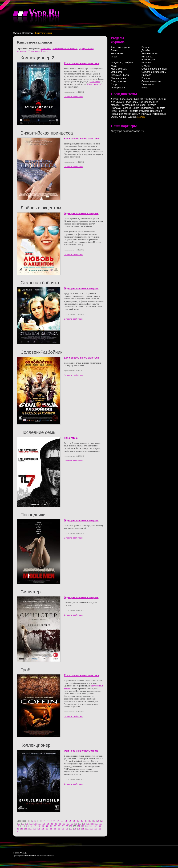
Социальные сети (151, 81)
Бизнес (145, 47)
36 (76, 823)
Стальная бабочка (40, 283)
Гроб (25, 670)
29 (48, 823)
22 (19, 823)
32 (60, 823)
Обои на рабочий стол (154, 69)
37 (80, 823)
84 (100, 829)
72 (51, 829)
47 (35, 826)
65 (22, 829)
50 (47, 826)
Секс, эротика (119, 81)
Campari (141, 105)
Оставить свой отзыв (73, 97)
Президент (156, 111)
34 (68, 823)
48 (39, 826)
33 (64, 823)
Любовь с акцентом (41, 208)
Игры (114, 57)
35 (72, 823)
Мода (114, 66)
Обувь (114, 117)
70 (43, 829)
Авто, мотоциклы (120, 47)
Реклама (146, 78)
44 (22, 826)
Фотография (118, 88)
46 (30, 826)
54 (63, 826)
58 (79, 826)
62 (96, 826)
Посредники (33, 515)
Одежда (132, 117)
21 (102, 821)
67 (30, 829)
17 (86, 821)
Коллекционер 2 (37, 58)
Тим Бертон (151, 99)
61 (91, 826)
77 (71, 829)
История (146, 62)
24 (27, 823)
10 (58, 821)
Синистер (31, 592)
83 (96, 829)
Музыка (146, 66)
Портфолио (28, 33)
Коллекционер (35, 745)
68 (35, 829)
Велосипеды (147, 108)
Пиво (114, 111)
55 (67, 826)
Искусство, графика (122, 62)
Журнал (17, 33)
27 (39, 823)
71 (47, 829)
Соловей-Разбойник (41, 352)
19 (94, 821)
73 (55, 829)
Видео (114, 50)
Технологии (148, 84)
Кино (136, 99)
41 (96, 823)
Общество (117, 72)
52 (55, 826)
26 (35, 823)
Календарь (126, 99)
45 (26, 826)
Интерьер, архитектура (148, 58)
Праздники (117, 114)
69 (39, 829)
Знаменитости (149, 53)
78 (75, 829)
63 (100, 826)
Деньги (136, 114)
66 (26, 829)
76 (67, 829)
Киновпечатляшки (44, 33)
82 (91, 829)
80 (83, 829)
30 (52, 823)
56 (71, 826)
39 (88, 823)
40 (92, 823)
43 (18, 826)
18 (90, 821)
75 (63, 829)
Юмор (145, 88)
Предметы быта (120, 75)
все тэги (141, 117)
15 (78, 821)
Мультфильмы (119, 69)
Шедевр (44, 51)
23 (23, 823)
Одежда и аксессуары (154, 72)
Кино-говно (46, 49)
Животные (117, 53)
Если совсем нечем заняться (65, 49)
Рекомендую (34, 51)
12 (66, 821)
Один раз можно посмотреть (81, 213)
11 (62, 821)
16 (82, 821)
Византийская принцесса (47, 133)
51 (51, 826)
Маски (128, 114)
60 (87, 826)
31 (56, 823)
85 (18, 831)
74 (59, 829)
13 (70, 821)
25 (31, 823)
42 (101, 823)
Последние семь (38, 432)
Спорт (114, 84)
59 (83, 826)
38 (84, 823)
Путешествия (118, 78)
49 (43, 826)
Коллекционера (94, 84)
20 (98, 821)
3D (141, 99)
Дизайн (146, 50)
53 (59, 826)
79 (79, 829)
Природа (146, 75)
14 (74, 821)
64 (18, 829)
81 (87, 829)
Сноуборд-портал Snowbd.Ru (127, 131)
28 (44, 823)
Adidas (123, 117)
